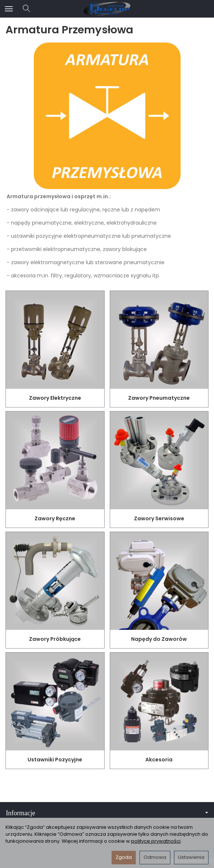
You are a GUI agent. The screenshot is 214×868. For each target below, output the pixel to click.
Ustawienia (191, 857)
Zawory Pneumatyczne (159, 398)
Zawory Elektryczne (55, 398)
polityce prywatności (156, 841)
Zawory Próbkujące (55, 639)
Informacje (107, 813)
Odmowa (155, 857)
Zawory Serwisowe (159, 518)
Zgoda (124, 857)
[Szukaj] (26, 9)
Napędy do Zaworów (159, 639)
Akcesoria (159, 760)
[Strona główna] (107, 9)
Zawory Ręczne (55, 518)
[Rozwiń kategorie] (9, 9)
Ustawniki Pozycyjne (55, 760)
